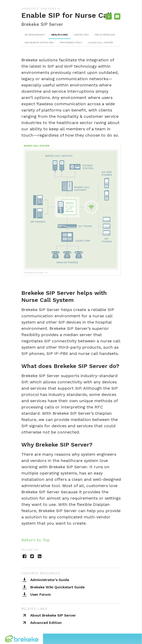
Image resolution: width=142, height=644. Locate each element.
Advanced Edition (46, 623)
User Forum (41, 594)
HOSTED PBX (81, 35)
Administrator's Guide (50, 580)
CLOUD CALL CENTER (100, 42)
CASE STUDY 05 (50, 8)
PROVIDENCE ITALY (71, 42)
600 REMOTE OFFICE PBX (39, 42)
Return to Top (36, 540)
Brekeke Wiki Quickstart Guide (57, 587)
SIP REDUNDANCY (35, 35)
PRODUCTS (29, 8)
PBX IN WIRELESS (105, 35)
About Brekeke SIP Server (53, 615)
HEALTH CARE (60, 35)
